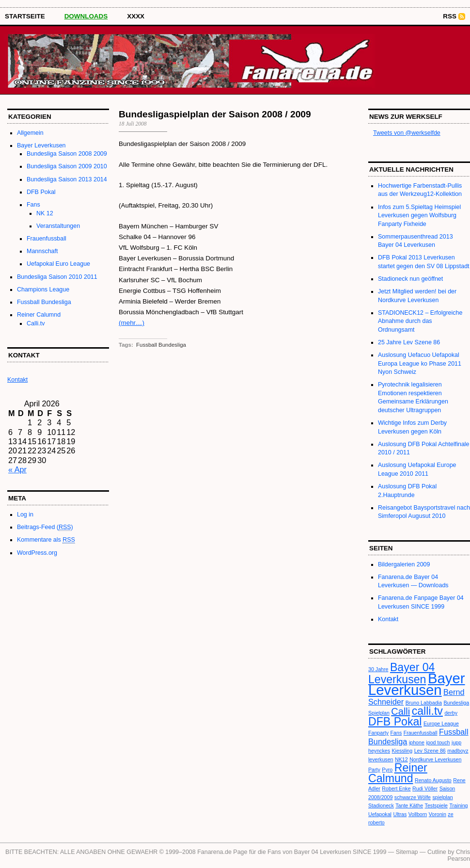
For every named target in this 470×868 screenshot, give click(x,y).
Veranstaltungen (58, 226)
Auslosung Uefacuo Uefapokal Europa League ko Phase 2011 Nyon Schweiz (420, 363)
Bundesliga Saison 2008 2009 (67, 154)
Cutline (437, 852)
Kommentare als (46, 540)
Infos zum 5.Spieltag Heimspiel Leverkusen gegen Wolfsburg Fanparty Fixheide (419, 216)
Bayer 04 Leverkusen (401, 673)
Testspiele (436, 805)
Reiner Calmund (398, 773)
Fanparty (378, 733)
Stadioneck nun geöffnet (410, 279)
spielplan (443, 797)
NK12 (401, 759)
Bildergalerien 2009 (404, 564)
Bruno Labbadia (424, 703)
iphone (417, 742)
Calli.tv (36, 323)
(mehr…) (132, 323)
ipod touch (438, 742)
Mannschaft (42, 251)
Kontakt (388, 619)
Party (374, 770)
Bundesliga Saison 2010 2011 (57, 277)
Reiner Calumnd (39, 315)
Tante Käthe (409, 805)
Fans (33, 205)
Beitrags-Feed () (45, 527)
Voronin (438, 814)
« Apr (17, 469)
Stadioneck (381, 805)
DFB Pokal (41, 192)
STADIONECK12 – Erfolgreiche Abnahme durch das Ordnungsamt (420, 321)
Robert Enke (396, 788)
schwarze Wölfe (413, 797)
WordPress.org (37, 553)
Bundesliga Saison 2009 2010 (67, 166)
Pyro (387, 770)
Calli (400, 711)
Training (458, 805)
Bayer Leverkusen (41, 145)
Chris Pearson (459, 855)
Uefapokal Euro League (58, 264)
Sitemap (407, 852)
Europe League (441, 723)
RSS (450, 16)
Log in (25, 514)
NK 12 (45, 213)
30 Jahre (378, 669)
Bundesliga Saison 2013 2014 (67, 179)
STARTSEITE (25, 16)
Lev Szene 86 (430, 751)
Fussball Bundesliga (44, 302)
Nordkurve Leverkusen (435, 759)
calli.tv (427, 711)
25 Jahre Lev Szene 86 (409, 342)
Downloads (86, 16)
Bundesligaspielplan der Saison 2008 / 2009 (215, 114)
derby (451, 713)
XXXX (136, 16)
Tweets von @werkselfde (407, 133)
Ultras (400, 814)
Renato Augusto (433, 780)
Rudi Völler (425, 788)
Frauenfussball (47, 239)
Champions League (43, 289)
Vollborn (418, 814)
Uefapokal (380, 814)
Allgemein (30, 133)
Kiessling (402, 751)
